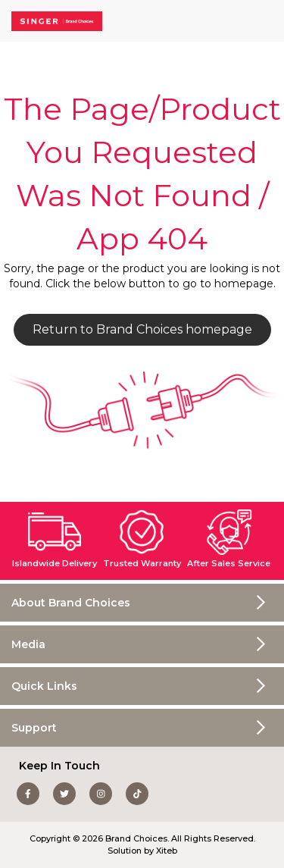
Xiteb (167, 851)
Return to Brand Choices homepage (142, 329)
